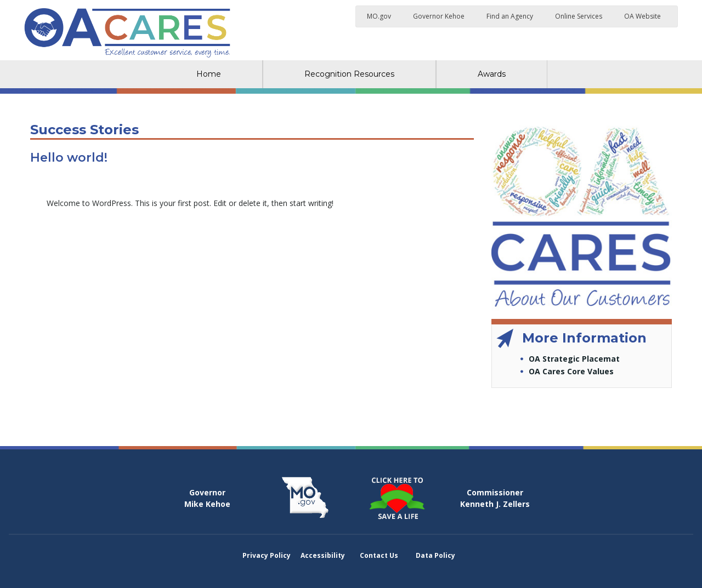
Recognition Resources (349, 74)
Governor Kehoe (439, 16)
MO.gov (379, 16)
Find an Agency (510, 16)
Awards (492, 74)
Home (209, 74)
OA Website (642, 16)
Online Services (579, 16)
